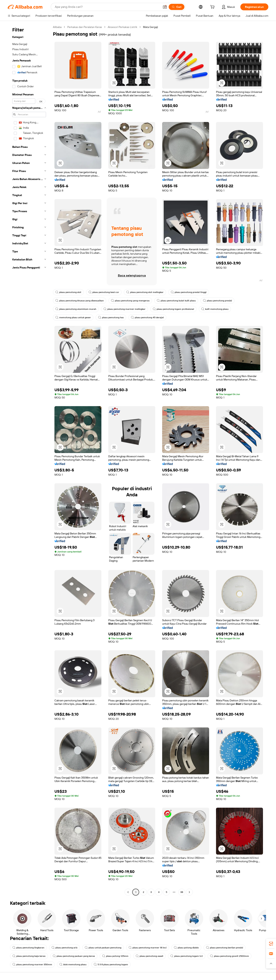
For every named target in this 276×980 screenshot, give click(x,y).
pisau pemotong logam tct (187, 956)
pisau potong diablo (186, 948)
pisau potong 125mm (115, 956)
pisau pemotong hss (111, 317)
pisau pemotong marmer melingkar (124, 309)
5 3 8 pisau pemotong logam (111, 964)
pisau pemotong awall (149, 956)
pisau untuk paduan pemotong (103, 948)
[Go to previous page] (128, 892)
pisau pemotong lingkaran (28, 948)
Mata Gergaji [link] (150, 27)
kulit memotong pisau (215, 309)
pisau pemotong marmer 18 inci (148, 948)
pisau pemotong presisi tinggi (189, 292)
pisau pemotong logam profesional (173, 309)
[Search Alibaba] (107, 7)
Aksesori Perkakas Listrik (122, 27)
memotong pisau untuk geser (73, 317)
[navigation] (29, 460)
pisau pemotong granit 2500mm (230, 956)
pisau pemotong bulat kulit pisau (176, 301)
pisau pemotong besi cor (104, 292)
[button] (165, 7)
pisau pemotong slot (68, 292)
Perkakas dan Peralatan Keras (85, 27)
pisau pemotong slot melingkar (145, 292)
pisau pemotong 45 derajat (147, 317)
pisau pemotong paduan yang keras (74, 956)
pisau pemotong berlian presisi (225, 948)
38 (182, 892)
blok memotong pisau (73, 964)
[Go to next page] (189, 892)
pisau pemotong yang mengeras (130, 301)
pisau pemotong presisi (217, 301)
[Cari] (177, 7)
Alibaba (57, 27)
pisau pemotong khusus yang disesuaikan (80, 301)
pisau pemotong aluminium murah (76, 309)
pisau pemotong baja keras (29, 956)
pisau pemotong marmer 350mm (32, 964)
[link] (271, 944)
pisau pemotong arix (64, 948)
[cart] (213, 7)
